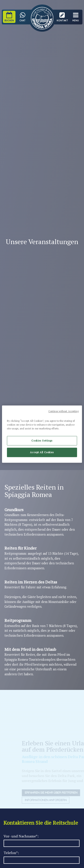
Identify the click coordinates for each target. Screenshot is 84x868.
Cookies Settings (42, 441)
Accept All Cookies (42, 452)
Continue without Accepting (64, 411)
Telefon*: (11, 853)
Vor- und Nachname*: (21, 836)
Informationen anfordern (48, 800)
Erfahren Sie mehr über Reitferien (53, 793)
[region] (42, 434)
